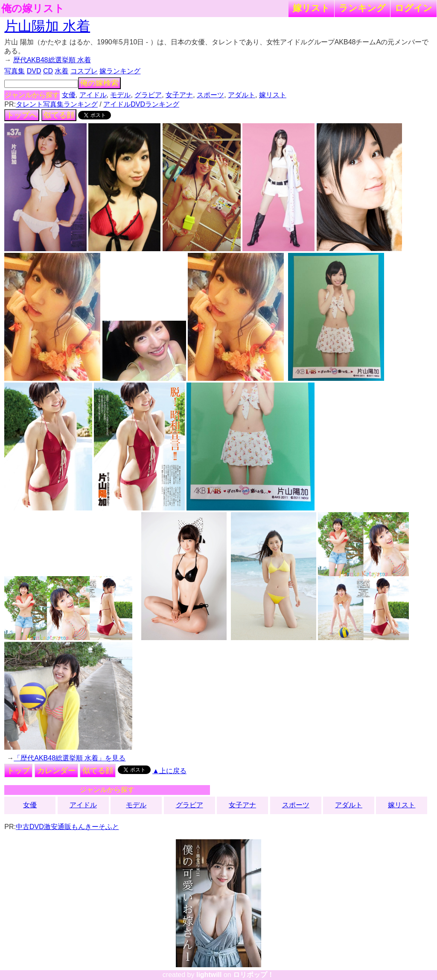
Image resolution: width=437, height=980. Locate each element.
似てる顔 (59, 115)
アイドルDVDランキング (141, 104)
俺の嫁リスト (33, 9)
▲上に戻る (169, 771)
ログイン (414, 8)
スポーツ (210, 95)
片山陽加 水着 (47, 26)
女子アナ (179, 95)
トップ (18, 771)
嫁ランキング (120, 71)
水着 (61, 71)
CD (48, 71)
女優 (69, 95)
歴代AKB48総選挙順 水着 (52, 60)
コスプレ (84, 71)
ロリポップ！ (253, 975)
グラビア (148, 95)
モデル (120, 95)
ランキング (362, 8)
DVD (34, 71)
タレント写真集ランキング (57, 104)
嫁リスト (311, 8)
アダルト (242, 95)
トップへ (22, 115)
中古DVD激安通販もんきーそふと (67, 827)
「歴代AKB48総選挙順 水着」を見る (70, 758)
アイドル (93, 95)
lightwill (209, 975)
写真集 (15, 71)
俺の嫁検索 (99, 83)
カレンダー (56, 771)
